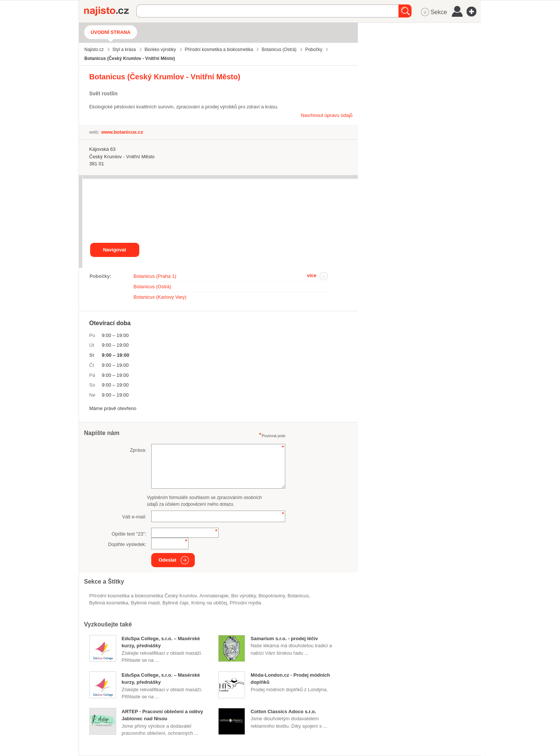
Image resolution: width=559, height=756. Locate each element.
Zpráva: (138, 450)
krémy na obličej (209, 603)
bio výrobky (244, 596)
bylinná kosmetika (109, 603)
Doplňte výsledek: (127, 544)
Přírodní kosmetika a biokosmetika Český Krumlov (143, 596)
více (312, 275)
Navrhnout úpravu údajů (327, 115)
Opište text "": (129, 534)
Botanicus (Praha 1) (155, 276)
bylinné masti (145, 603)
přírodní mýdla (246, 603)
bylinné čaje (175, 603)
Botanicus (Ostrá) (153, 287)
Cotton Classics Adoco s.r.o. (283, 711)
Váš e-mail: (134, 517)
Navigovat (114, 250)
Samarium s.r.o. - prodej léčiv (284, 639)
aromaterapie (214, 596)
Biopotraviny (272, 596)
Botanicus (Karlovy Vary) (160, 297)
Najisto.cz (110, 11)
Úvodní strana (111, 32)
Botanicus (298, 596)
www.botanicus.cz (122, 132)
